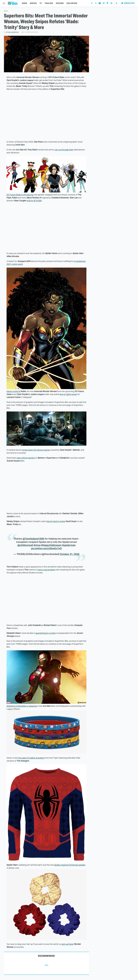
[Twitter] (96, 4)
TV (41, 3)
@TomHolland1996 (33, 539)
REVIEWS (60, 3)
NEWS (24, 3)
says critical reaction (26, 458)
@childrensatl (25, 545)
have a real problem (46, 570)
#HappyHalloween (51, 545)
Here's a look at (13, 391)
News (6, 11)
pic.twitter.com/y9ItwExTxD (46, 548)
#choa (37, 545)
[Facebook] (92, 4)
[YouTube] (100, 4)
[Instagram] (104, 4)
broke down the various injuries (36, 450)
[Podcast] (116, 3)
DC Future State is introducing (20, 195)
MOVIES (33, 3)
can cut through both (64, 150)
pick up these (68, 944)
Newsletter (128, 3)
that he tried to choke (56, 521)
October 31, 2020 (70, 554)
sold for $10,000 (34, 201)
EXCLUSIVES (72, 3)
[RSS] (111, 4)
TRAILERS (49, 3)
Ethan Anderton (12, 32)
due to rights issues (68, 394)
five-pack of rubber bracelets (31, 758)
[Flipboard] (108, 4)
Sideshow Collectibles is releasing (22, 706)
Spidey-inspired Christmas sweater (70, 865)
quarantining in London (46, 633)
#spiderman (69, 545)
